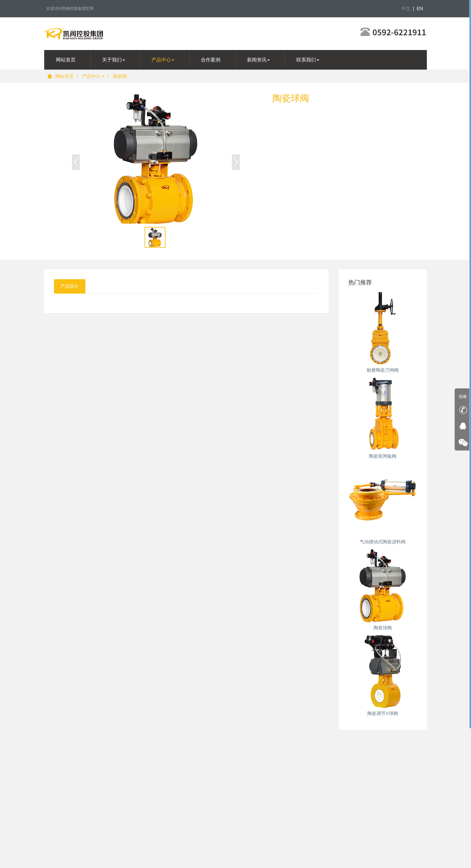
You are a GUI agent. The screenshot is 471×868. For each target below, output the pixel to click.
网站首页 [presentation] (66, 60)
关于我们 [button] (113, 60)
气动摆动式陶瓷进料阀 (383, 542)
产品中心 (94, 76)
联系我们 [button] (308, 60)
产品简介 (70, 286)
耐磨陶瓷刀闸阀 (383, 370)
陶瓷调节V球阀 (383, 713)
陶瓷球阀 (383, 628)
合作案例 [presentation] (211, 60)
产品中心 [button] (163, 60)
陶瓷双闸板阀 (383, 456)
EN (420, 9)
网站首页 (61, 76)
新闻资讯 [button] (258, 60)
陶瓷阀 (120, 76)
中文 (406, 9)
